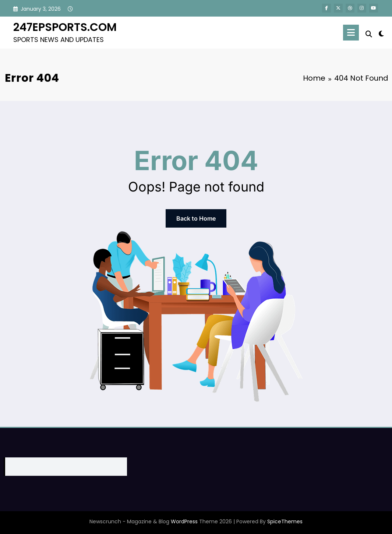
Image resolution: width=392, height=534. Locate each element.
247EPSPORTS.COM (65, 27)
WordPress (184, 521)
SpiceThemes (285, 521)
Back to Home (196, 218)
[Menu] (351, 33)
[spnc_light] (381, 33)
